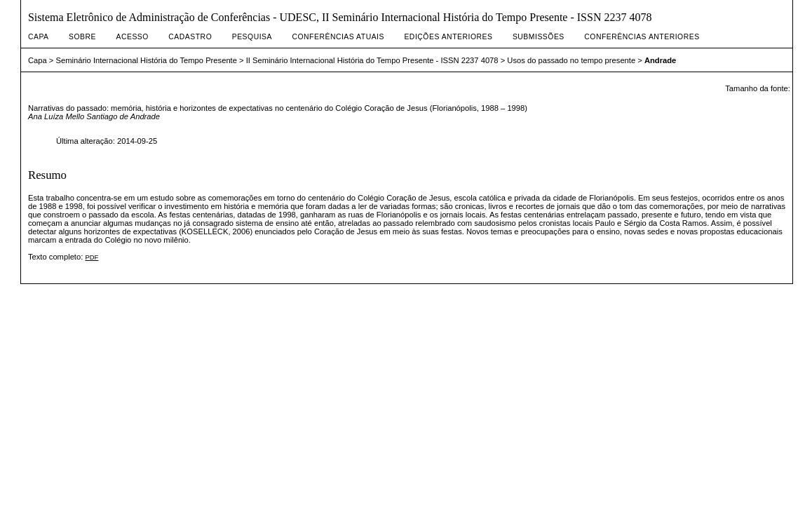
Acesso (132, 37)
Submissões (539, 37)
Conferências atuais (338, 37)
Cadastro (190, 37)
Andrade (660, 60)
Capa (39, 37)
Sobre (82, 37)
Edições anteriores (448, 37)
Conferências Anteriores (642, 37)
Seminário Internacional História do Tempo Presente (146, 60)
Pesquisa (252, 37)
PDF (92, 257)
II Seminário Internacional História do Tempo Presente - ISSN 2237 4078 (372, 60)
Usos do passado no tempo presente (571, 60)
